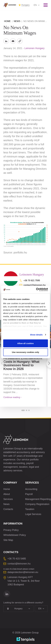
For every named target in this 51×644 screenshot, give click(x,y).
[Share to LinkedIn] (6, 41)
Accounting (31, 489)
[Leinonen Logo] (10, 5)
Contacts (8, 509)
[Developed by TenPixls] (26, 639)
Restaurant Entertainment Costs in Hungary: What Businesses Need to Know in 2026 (23, 363)
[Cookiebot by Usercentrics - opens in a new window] (36, 290)
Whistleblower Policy (15, 535)
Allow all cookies (26, 343)
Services (8, 499)
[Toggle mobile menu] (46, 5)
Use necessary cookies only (25, 352)
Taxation (30, 509)
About (7, 494)
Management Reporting (38, 499)
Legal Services (33, 514)
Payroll (29, 494)
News (17, 21)
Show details (36, 335)
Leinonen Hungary (34, 48)
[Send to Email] (13, 41)
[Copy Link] (20, 41)
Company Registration (37, 504)
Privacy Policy (11, 530)
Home (7, 21)
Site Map (8, 540)
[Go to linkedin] (7, 594)
